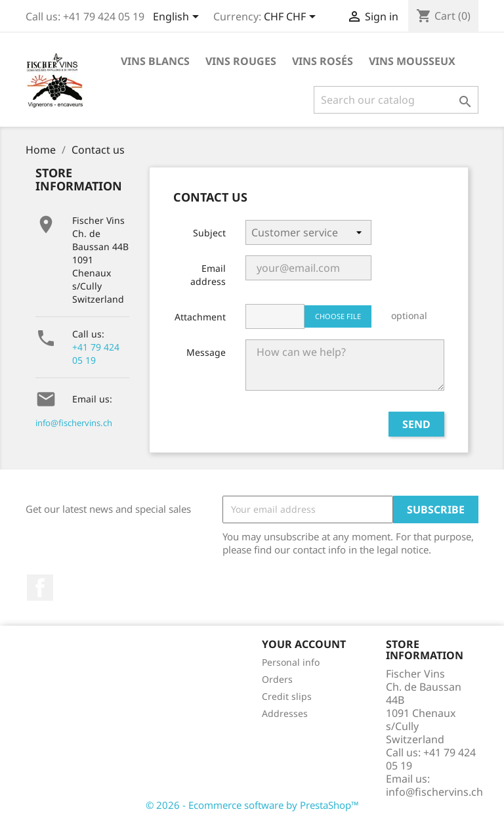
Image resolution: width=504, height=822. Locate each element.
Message (206, 352)
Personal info (291, 662)
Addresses (285, 713)
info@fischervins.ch (74, 423)
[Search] (396, 100)
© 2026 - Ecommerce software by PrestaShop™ (252, 805)
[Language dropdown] (178, 18)
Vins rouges (241, 61)
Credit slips (287, 696)
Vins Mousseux (412, 61)
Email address (208, 275)
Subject (209, 233)
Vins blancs (155, 61)
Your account (304, 644)
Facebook (40, 588)
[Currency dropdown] (292, 18)
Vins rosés (323, 61)
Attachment (200, 317)
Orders (277, 679)
